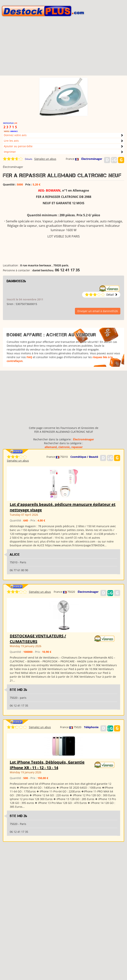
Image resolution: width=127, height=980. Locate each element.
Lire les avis (11, 141)
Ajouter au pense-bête (18, 146)
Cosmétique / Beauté (84, 457)
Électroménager (92, 159)
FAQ (29, 357)
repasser (77, 447)
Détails (29, 159)
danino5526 (16, 281)
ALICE (15, 555)
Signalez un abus (45, 159)
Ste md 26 (19, 690)
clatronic (64, 447)
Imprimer (10, 152)
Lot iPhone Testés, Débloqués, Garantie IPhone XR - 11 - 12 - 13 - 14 (47, 765)
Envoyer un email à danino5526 (98, 311)
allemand (51, 447)
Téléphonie (91, 727)
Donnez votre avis (15, 135)
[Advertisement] (63, 49)
